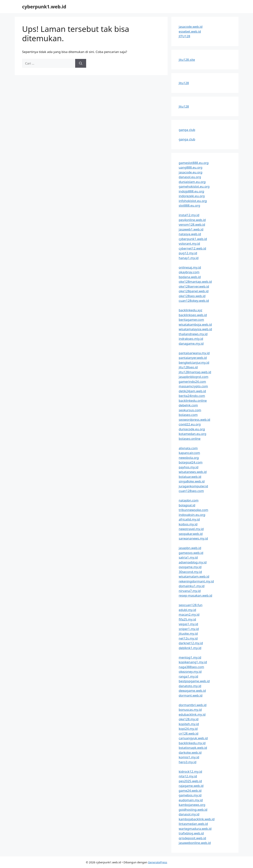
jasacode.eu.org (191, 172)
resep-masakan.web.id (196, 595)
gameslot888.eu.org (194, 163)
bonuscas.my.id (190, 710)
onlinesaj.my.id (190, 267)
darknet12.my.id (191, 643)
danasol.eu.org (190, 177)
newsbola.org (189, 458)
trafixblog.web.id (191, 833)
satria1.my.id (188, 557)
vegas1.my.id (188, 624)
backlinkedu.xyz (191, 310)
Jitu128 (184, 83)
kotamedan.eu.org (193, 434)
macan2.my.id (189, 614)
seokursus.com (190, 410)
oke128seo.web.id (192, 296)
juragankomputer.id (193, 486)
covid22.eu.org (190, 424)
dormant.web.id (191, 695)
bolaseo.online (190, 439)
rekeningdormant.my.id (196, 581)
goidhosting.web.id (193, 810)
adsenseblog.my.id (193, 562)
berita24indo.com (192, 396)
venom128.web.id (192, 224)
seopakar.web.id (191, 534)
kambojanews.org (192, 805)
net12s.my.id (188, 638)
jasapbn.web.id (190, 548)
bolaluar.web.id (190, 477)
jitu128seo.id (188, 367)
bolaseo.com (188, 415)
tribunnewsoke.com (194, 510)
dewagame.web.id (192, 691)
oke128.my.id (189, 719)
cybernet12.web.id (192, 248)
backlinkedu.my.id (192, 743)
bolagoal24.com (191, 462)
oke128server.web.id (194, 286)
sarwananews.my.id (193, 538)
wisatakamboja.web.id (195, 324)
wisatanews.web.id (193, 472)
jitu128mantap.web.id (195, 372)
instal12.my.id (189, 215)
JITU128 (184, 36)
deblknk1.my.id (190, 648)
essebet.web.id (190, 31)
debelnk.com (188, 405)
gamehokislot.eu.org (194, 186)
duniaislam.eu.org (192, 182)
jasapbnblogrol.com (194, 377)
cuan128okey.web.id (194, 301)
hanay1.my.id (189, 258)
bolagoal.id (187, 505)
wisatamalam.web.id (194, 576)
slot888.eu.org (190, 205)
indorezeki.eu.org (192, 196)
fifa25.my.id (187, 619)
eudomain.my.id (191, 800)
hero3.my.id (188, 762)
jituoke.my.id (188, 633)
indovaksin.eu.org (192, 515)
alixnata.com (188, 448)
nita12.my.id (188, 776)
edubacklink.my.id (192, 714)
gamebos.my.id (190, 795)
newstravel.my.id (191, 529)
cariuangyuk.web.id (193, 738)
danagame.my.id (191, 343)
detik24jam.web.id (192, 391)
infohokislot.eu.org (193, 201)
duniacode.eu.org (192, 429)
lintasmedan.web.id (193, 824)
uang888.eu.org (191, 167)
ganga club (187, 130)
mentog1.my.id (190, 657)
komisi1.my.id (189, 757)
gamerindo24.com (192, 381)
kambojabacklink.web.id (197, 819)
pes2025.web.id (190, 781)
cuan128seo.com (191, 491)
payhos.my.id (189, 467)
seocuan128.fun (191, 605)
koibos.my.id (188, 524)
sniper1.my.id (189, 629)
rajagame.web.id (191, 786)
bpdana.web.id (190, 277)
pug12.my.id (188, 253)
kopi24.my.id (188, 729)
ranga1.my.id (188, 676)
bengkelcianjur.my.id (194, 362)
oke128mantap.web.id (195, 282)
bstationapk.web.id (193, 748)
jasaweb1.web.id (191, 229)
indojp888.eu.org (191, 191)
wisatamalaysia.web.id (195, 329)
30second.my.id (190, 572)
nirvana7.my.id (190, 591)
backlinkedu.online (193, 401)
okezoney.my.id (190, 672)
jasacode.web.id (191, 27)
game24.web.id (190, 791)
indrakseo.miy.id (191, 339)
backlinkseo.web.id (193, 315)
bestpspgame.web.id (194, 681)
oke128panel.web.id (194, 291)
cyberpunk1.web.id (44, 7)
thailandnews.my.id (193, 334)
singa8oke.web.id (192, 481)
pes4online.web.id (192, 220)
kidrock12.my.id (190, 771)
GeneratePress (157, 862)
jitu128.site (187, 60)
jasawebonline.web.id (195, 843)
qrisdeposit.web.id (192, 838)
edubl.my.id (187, 610)
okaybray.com (189, 272)
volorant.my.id (189, 243)
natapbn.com (189, 500)
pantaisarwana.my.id (194, 353)
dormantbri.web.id (193, 705)
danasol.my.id (189, 814)
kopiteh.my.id (189, 724)
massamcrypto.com (193, 386)
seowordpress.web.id (195, 420)
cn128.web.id (189, 733)
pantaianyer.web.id (193, 358)
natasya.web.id (190, 234)
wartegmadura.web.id (195, 829)
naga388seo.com (191, 667)
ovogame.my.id (190, 567)
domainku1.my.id (192, 586)
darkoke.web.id (190, 752)
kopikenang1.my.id (193, 662)
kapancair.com (189, 453)
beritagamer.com (191, 320)
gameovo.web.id (191, 553)
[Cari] (81, 63)
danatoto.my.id (190, 686)
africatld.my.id (189, 519)
